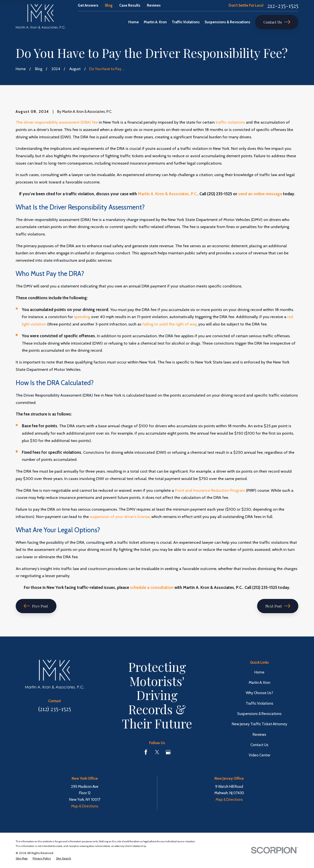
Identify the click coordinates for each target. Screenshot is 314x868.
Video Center (260, 755)
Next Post (278, 606)
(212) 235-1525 (55, 709)
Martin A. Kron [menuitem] (155, 22)
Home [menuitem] (134, 22)
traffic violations (230, 122)
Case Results (130, 5)
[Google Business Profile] (168, 752)
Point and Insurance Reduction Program (210, 490)
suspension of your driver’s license (120, 517)
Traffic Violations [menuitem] (186, 22)
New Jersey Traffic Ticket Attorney (260, 724)
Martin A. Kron (260, 683)
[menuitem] (22, 858)
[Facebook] (146, 752)
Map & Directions (85, 806)
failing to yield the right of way (169, 324)
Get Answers (88, 5)
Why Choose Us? (259, 693)
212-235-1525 (283, 6)
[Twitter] (157, 752)
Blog (109, 5)
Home (259, 672)
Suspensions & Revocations (259, 714)
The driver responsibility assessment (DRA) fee (57, 122)
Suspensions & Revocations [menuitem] (227, 22)
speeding (82, 317)
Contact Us (277, 22)
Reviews (154, 5)
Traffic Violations (260, 703)
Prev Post (36, 606)
